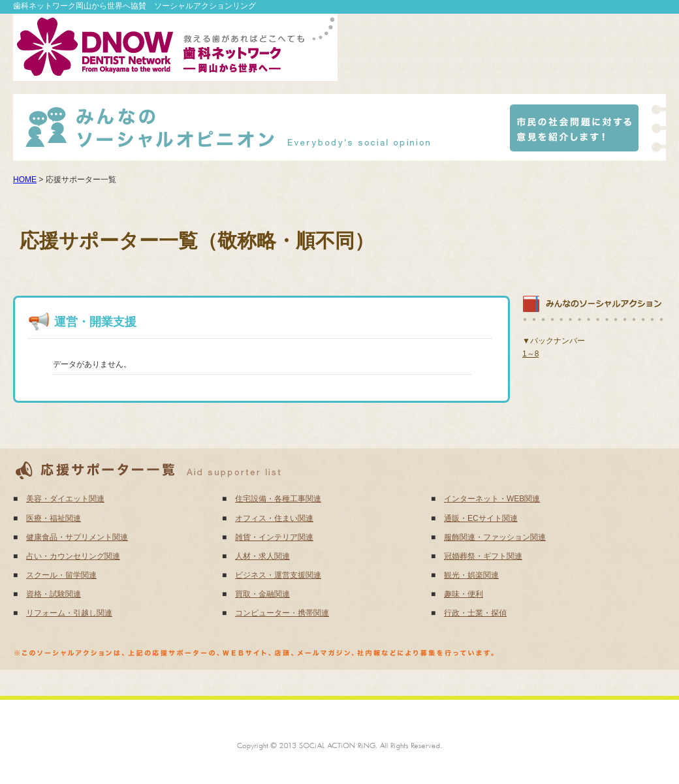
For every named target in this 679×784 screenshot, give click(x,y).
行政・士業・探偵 (475, 613)
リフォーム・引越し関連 (69, 613)
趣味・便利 (464, 594)
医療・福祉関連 (54, 518)
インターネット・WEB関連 (492, 499)
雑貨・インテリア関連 (274, 537)
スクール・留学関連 (61, 575)
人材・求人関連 (262, 556)
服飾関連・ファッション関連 (495, 537)
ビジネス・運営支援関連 (278, 575)
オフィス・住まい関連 (274, 518)
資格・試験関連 (54, 594)
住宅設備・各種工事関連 (278, 499)
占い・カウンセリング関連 (73, 556)
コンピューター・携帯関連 (282, 613)
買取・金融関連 (262, 594)
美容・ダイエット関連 (65, 499)
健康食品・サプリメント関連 (77, 537)
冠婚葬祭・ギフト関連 (483, 556)
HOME (25, 180)
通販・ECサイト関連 (481, 518)
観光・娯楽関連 (471, 575)
